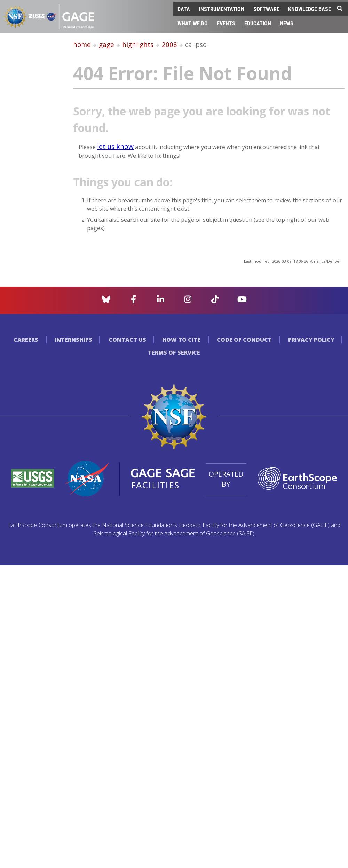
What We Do (193, 23)
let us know (115, 147)
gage (106, 44)
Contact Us (127, 340)
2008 (169, 44)
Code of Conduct (244, 340)
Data (184, 9)
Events (226, 23)
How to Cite (181, 340)
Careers (26, 340)
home (82, 44)
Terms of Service (174, 352)
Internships (73, 340)
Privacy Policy (311, 340)
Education (258, 23)
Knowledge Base (310, 9)
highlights (138, 44)
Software (266, 9)
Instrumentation (222, 9)
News (287, 23)
